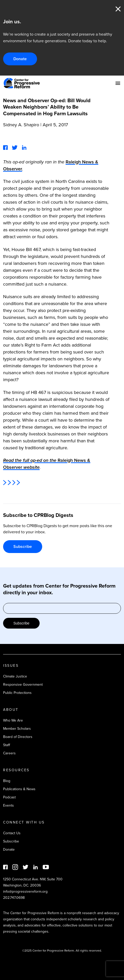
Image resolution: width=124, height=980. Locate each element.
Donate (20, 59)
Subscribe (23, 546)
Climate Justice (15, 676)
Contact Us (12, 833)
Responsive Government (23, 685)
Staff (7, 745)
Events (8, 805)
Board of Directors (18, 737)
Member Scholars (17, 729)
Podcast (9, 797)
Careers (9, 753)
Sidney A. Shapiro (21, 125)
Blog (7, 781)
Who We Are (13, 720)
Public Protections (17, 693)
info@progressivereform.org (25, 892)
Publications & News (19, 789)
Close (118, 9)
